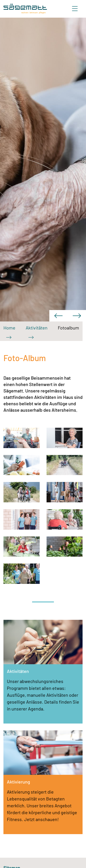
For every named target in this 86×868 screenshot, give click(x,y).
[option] (43, 170)
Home (9, 328)
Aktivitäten (37, 328)
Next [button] (77, 316)
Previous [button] (58, 316)
